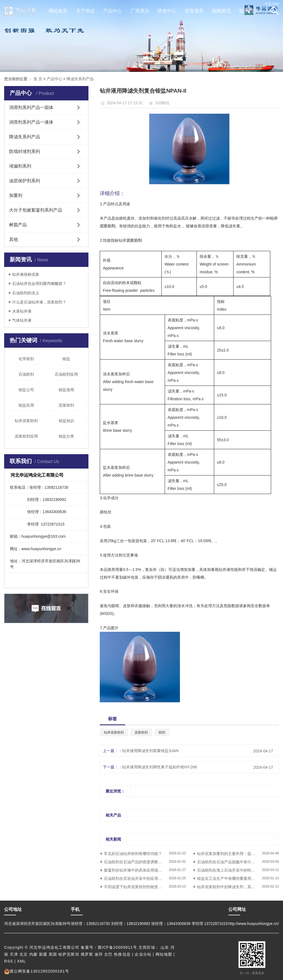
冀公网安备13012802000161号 (37, 971)
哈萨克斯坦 (69, 954)
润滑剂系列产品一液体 (31, 122)
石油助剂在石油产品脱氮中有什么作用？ (232, 862)
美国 (53, 954)
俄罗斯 (87, 954)
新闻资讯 (221, 11)
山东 (165, 947)
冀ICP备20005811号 (117, 947)
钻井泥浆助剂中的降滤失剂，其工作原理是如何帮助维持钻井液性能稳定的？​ (238, 887)
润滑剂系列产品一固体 (31, 107)
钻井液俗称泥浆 (26, 274)
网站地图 (164, 954)
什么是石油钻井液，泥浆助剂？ (39, 302)
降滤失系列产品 (80, 79)
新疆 (43, 954)
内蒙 (33, 954)
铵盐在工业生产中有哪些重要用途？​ (228, 878)
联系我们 (249, 11)
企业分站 (143, 954)
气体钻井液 (22, 320)
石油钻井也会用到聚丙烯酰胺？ (39, 284)
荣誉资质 (194, 11)
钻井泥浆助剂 (26, 421)
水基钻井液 (22, 311)
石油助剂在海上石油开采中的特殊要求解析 (234, 870)
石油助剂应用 (66, 374)
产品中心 (112, 11)
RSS (9, 961)
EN (277, 4)
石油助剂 (26, 374)
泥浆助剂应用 (26, 436)
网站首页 (58, 11)
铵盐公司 (26, 390)
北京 (23, 954)
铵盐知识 (66, 421)
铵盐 (66, 359)
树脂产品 (18, 225)
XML (22, 961)
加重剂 (16, 195)
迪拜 (99, 954)
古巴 (108, 954)
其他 (14, 239)
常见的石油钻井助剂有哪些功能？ (133, 854)
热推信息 (122, 954)
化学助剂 (26, 359)
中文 (268, 4)
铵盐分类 (66, 436)
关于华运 (85, 11)
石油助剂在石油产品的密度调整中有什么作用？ (145, 862)
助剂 (162, 732)
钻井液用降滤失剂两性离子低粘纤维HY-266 (159, 767)
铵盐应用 (26, 405)
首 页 (38, 79)
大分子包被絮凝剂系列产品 (36, 210)
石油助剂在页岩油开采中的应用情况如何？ (141, 878)
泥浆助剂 (66, 405)
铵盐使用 (66, 390)
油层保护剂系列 (25, 181)
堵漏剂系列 (20, 166)
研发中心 (167, 11)
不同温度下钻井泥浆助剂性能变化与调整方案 (143, 887)
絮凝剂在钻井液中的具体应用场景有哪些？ (141, 870)
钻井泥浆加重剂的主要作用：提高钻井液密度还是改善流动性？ (238, 854)
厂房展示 (140, 11)
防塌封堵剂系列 (25, 151)
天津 (14, 954)
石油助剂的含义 (26, 293)
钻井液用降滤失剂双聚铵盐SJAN (150, 751)
